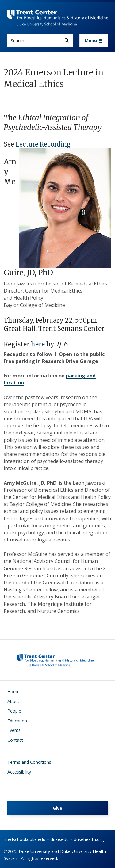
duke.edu (59, 839)
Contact (15, 740)
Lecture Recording (43, 144)
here (38, 344)
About (13, 701)
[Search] (67, 40)
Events (14, 730)
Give (57, 808)
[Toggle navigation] (94, 40)
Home (13, 692)
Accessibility (19, 772)
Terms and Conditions (29, 762)
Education (17, 721)
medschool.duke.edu (25, 839)
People (14, 711)
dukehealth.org (89, 839)
